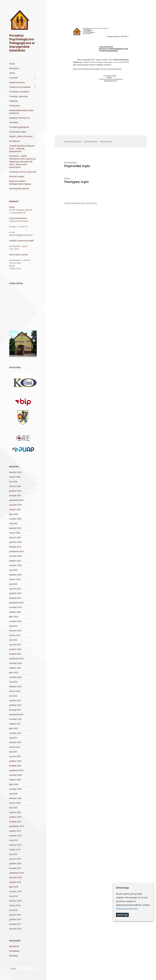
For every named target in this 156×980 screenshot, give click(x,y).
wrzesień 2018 (15, 877)
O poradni (13, 78)
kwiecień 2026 (15, 472)
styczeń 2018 (15, 915)
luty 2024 (13, 584)
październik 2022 (16, 659)
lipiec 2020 (14, 784)
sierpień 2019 (15, 831)
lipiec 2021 (14, 728)
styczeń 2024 (15, 589)
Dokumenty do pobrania (20, 87)
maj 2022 (13, 682)
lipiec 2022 (14, 672)
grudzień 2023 (15, 593)
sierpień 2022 (15, 668)
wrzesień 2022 (15, 663)
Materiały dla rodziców (19, 189)
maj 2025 (13, 523)
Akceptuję (122, 915)
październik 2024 (16, 551)
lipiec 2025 (14, 514)
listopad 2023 (15, 598)
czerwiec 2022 (15, 677)
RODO (12, 64)
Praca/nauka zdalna (18, 132)
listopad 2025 (15, 495)
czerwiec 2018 (15, 891)
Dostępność (15, 141)
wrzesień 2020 (15, 775)
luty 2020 (13, 808)
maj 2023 (13, 626)
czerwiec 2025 (15, 519)
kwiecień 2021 (15, 742)
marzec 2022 (15, 691)
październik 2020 (16, 770)
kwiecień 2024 (15, 575)
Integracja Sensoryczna (19, 118)
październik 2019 (16, 826)
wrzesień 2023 (15, 607)
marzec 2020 (15, 803)
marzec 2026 (15, 477)
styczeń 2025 (15, 537)
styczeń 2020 (15, 812)
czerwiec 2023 (15, 621)
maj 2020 (13, 794)
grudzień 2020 (15, 761)
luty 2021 (13, 752)
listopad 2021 (15, 710)
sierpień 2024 (15, 561)
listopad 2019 (15, 822)
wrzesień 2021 (15, 719)
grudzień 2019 (15, 817)
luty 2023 (13, 640)
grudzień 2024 (15, 542)
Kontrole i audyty (17, 176)
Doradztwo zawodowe (19, 92)
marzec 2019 (15, 849)
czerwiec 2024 (15, 565)
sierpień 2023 (15, 612)
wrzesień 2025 (15, 505)
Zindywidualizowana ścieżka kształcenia (21, 112)
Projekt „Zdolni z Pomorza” (21, 136)
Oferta (12, 73)
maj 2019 (13, 840)
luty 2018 (13, 910)
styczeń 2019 (15, 859)
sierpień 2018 (15, 882)
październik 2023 (16, 603)
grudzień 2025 (15, 491)
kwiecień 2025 (15, 528)
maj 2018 (13, 896)
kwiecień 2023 (15, 631)
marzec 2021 (15, 747)
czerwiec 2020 (15, 789)
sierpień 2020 (15, 780)
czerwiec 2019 (15, 836)
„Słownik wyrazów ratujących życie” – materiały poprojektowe (22, 148)
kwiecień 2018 (15, 901)
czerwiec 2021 (15, 733)
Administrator (92, 142)
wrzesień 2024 (15, 556)
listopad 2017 (15, 924)
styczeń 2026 (15, 486)
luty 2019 (13, 854)
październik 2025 (16, 500)
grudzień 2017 (15, 919)
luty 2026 (13, 481)
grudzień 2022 (15, 649)
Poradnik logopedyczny (19, 127)
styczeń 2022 (15, 700)
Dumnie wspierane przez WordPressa (80, 203)
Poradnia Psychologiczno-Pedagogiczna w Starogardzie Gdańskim (22, 43)
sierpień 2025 (15, 509)
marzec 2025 (15, 533)
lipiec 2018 (14, 887)
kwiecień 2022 (15, 686)
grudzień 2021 (15, 705)
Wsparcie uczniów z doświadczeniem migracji (20, 182)
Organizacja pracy (17, 82)
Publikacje (14, 101)
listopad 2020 (15, 766)
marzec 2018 (15, 905)
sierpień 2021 (15, 724)
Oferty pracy (15, 106)
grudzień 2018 (15, 863)
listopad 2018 (15, 868)
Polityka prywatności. (127, 909)
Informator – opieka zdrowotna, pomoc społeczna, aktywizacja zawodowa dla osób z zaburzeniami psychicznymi (23, 162)
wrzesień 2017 (15, 929)
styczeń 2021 (15, 756)
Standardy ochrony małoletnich (23, 172)
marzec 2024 (15, 579)
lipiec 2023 (14, 617)
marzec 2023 (15, 635)
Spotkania (14, 956)
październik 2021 (16, 714)
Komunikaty (14, 951)
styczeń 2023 (15, 645)
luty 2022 (13, 696)
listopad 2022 (15, 654)
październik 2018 (16, 873)
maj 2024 (13, 570)
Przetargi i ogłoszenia (19, 96)
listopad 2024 (15, 547)
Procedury (14, 122)
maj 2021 (13, 738)
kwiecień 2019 (15, 845)
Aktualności (14, 68)
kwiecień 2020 (15, 798)
